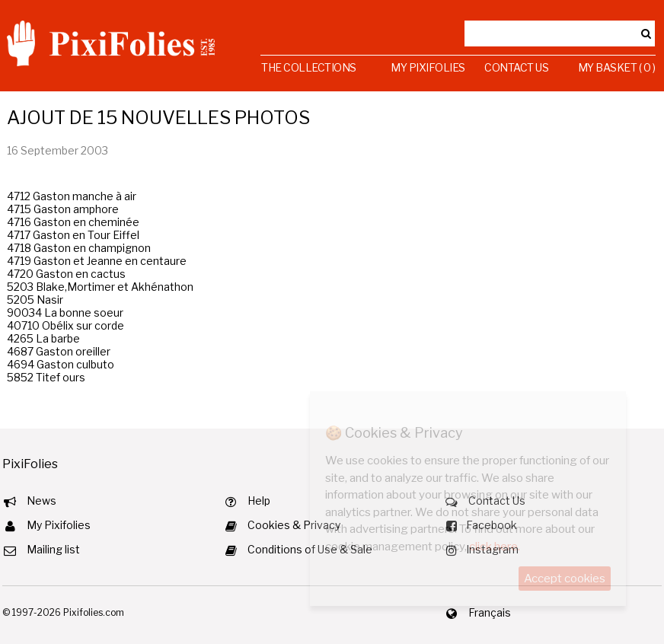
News (41, 501)
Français (490, 612)
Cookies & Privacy (294, 525)
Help (259, 501)
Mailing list (53, 549)
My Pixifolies (428, 67)
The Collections (309, 67)
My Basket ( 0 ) (617, 67)
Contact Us (516, 67)
